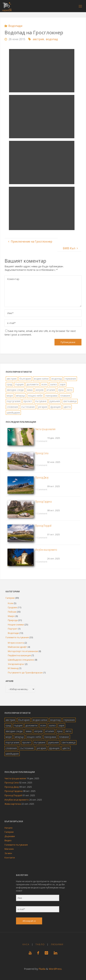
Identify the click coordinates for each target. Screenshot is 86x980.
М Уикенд (13, 668)
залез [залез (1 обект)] (53, 384)
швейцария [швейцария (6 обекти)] (13, 413)
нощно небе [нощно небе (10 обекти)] (35, 396)
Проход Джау (42, 477)
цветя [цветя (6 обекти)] (67, 407)
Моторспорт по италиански (23, 651)
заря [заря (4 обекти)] (63, 384)
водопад (52, 39)
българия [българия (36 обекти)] (25, 379)
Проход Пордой (43, 526)
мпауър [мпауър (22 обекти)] (20, 396)
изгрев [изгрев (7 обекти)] (40, 390)
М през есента (16, 643)
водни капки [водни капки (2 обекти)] (41, 379)
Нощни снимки (16, 625)
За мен (8, 853)
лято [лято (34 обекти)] (70, 390)
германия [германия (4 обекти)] (70, 379)
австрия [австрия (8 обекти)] (12, 379)
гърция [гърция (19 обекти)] (19, 384)
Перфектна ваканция (19, 655)
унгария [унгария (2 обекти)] (43, 407)
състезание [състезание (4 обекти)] (28, 407)
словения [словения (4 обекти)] (12, 407)
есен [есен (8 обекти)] (44, 384)
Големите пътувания (17, 637)
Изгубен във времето (46, 550)
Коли (11, 603)
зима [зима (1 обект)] (30, 390)
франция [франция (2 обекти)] (55, 407)
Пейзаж (12, 612)
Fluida (42, 969)
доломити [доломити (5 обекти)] (33, 384)
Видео (8, 840)
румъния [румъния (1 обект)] (55, 401)
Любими (57, 944)
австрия (38, 39)
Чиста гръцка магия (45, 429)
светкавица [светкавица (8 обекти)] (70, 401)
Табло (40, 944)
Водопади (15, 26)
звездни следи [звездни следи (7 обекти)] (15, 390)
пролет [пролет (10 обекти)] (28, 401)
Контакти (10, 858)
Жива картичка (13, 804)
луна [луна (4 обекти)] (61, 390)
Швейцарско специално (21, 660)
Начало (9, 828)
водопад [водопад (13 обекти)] (57, 379)
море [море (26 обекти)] (10, 396)
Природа (13, 620)
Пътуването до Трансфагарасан (25, 673)
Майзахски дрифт (17, 647)
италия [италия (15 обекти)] (51, 390)
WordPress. (55, 969)
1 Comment (41, 441)
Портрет (13, 629)
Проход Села (42, 453)
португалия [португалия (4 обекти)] (14, 401)
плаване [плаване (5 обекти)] (65, 396)
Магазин (9, 849)
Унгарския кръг (16, 664)
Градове (12, 607)
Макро (11, 616)
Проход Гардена (44, 501)
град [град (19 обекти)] (9, 384)
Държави (10, 836)
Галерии (10, 598)
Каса (26, 944)
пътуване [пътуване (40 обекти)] (41, 401)
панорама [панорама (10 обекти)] (51, 396)
